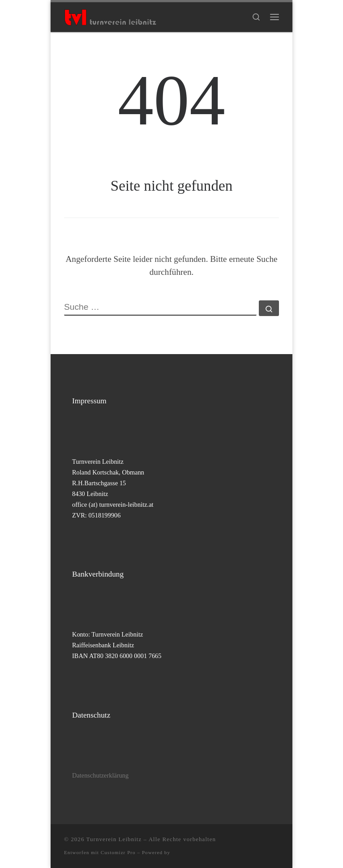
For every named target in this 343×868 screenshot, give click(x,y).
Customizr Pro (118, 852)
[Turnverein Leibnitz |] (110, 16)
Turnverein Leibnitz (114, 839)
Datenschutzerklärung (100, 775)
